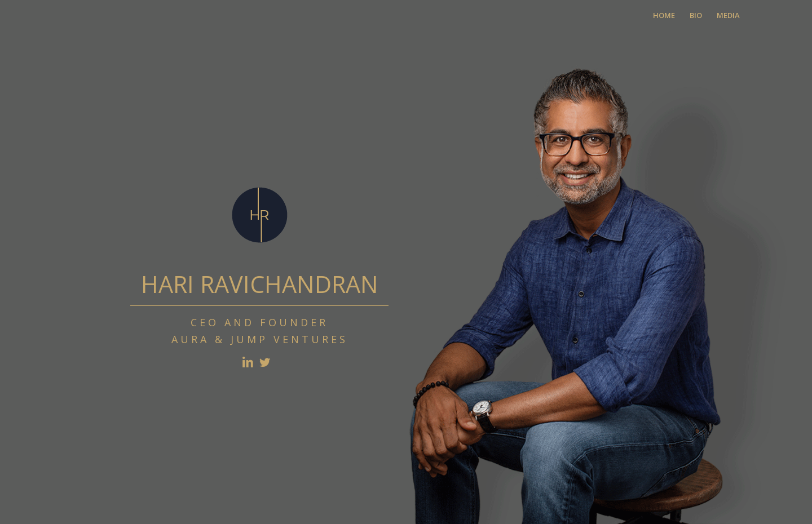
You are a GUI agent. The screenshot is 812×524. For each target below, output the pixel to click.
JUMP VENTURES (289, 339)
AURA (190, 339)
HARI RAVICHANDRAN (260, 284)
